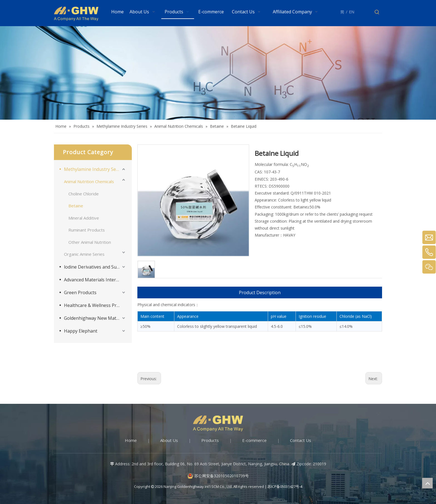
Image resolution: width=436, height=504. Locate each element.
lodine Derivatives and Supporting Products (95, 267)
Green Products (80, 292)
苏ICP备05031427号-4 (285, 486)
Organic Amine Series (84, 254)
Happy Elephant (81, 331)
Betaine (76, 206)
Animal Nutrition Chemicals (89, 181)
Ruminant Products (87, 230)
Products (210, 440)
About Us (169, 440)
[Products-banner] (218, 73)
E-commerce (254, 440)
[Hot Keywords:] (377, 12)
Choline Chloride (84, 194)
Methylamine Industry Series (94, 169)
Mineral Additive (84, 218)
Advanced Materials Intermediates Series (95, 280)
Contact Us (301, 440)
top (427, 483)
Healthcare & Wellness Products (95, 305)
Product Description (260, 292)
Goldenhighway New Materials (95, 318)
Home (131, 440)
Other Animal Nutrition (90, 242)
